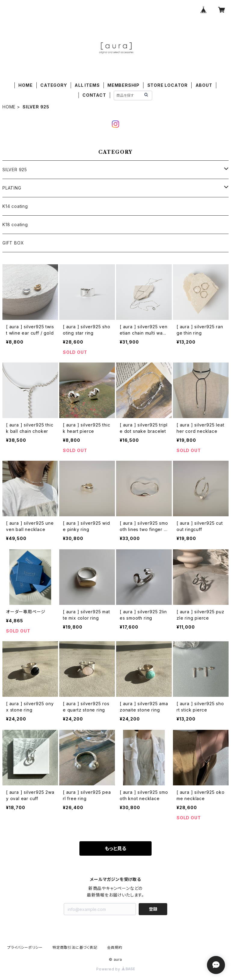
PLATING (12, 188)
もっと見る (115, 848)
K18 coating (15, 225)
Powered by (115, 969)
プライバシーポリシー (25, 947)
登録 (153, 909)
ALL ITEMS (87, 85)
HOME (25, 85)
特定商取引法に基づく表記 (75, 947)
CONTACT (94, 95)
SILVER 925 (15, 170)
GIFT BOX (13, 243)
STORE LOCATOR (168, 85)
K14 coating (15, 206)
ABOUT (204, 85)
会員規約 (115, 947)
